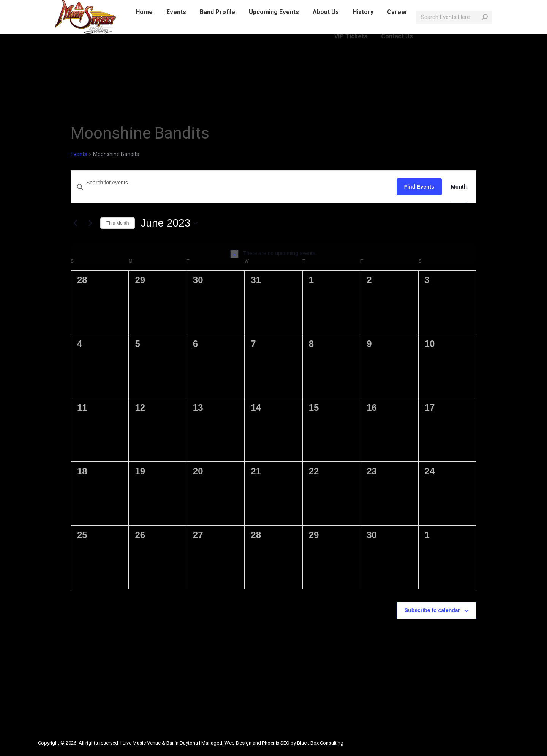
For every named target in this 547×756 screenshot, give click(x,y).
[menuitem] (144, 26)
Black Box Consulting (320, 743)
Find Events (419, 187)
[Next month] (90, 223)
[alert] (273, 254)
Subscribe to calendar (432, 610)
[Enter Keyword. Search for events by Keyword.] (234, 183)
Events (79, 154)
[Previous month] (75, 223)
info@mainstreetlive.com (152, 7)
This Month (118, 223)
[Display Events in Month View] (459, 187)
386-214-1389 (93, 7)
